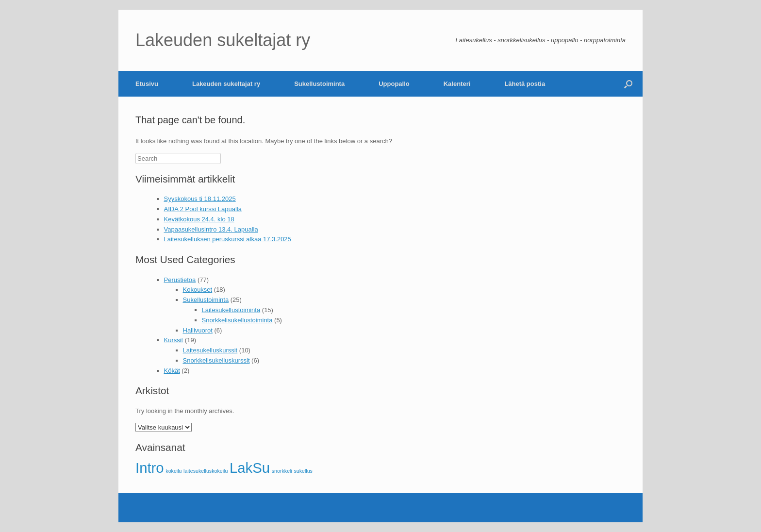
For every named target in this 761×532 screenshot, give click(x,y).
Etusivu (147, 84)
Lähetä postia (525, 84)
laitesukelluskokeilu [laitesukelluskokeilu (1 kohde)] (206, 471)
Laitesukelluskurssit (210, 350)
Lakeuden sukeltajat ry (226, 84)
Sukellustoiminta (319, 84)
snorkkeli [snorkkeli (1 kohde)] (282, 471)
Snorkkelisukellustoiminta (237, 320)
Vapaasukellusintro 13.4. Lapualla (211, 229)
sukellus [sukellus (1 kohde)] (303, 471)
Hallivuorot (198, 330)
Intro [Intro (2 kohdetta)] (150, 468)
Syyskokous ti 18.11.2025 (200, 199)
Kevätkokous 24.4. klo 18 (199, 219)
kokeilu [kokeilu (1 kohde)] (174, 471)
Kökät (172, 371)
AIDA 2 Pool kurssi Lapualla (203, 209)
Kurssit (174, 340)
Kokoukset (198, 290)
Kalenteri (457, 84)
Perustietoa (180, 280)
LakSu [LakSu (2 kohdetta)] (250, 468)
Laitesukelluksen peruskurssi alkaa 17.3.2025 (228, 239)
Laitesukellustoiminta (231, 310)
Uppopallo (394, 84)
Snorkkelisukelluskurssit (216, 360)
